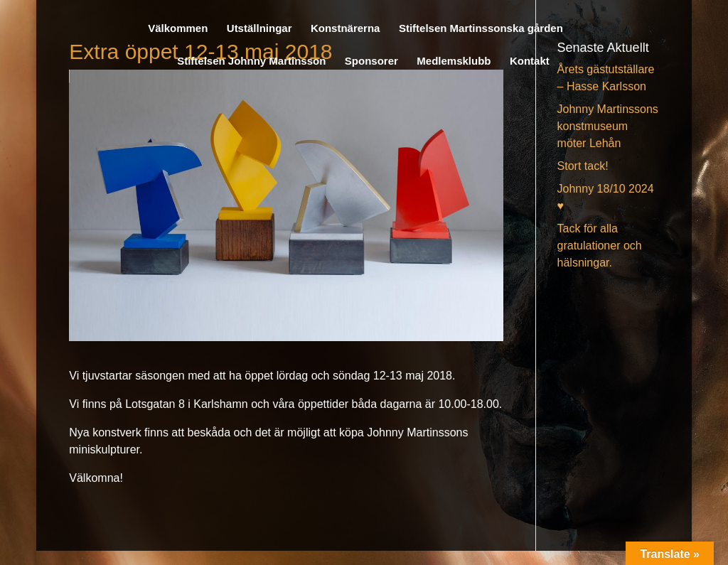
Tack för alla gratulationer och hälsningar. (600, 246)
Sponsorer (371, 61)
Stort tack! (583, 166)
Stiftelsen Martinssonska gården (481, 29)
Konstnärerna (346, 29)
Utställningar (259, 29)
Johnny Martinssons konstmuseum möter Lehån (608, 126)
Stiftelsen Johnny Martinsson (251, 61)
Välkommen (178, 29)
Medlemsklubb (454, 61)
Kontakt (530, 61)
